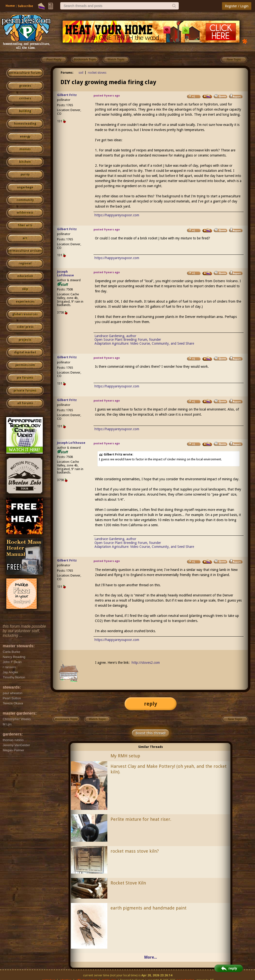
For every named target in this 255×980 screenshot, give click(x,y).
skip (25, 289)
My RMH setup (125, 756)
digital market (25, 352)
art (25, 238)
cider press (25, 327)
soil (81, 73)
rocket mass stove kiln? (135, 851)
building (25, 111)
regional (25, 263)
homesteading (25, 124)
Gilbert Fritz (67, 95)
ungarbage (25, 187)
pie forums (25, 378)
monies (25, 149)
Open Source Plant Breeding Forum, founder (128, 340)
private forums (25, 391)
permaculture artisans (25, 251)
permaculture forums (25, 73)
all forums (25, 403)
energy (25, 137)
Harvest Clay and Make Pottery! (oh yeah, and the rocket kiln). (169, 769)
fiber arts (25, 225)
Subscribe (25, 6)
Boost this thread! (151, 733)
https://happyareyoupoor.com (117, 215)
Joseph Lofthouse (65, 273)
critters (25, 98)
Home (10, 6)
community (25, 200)
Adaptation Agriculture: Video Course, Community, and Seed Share (144, 343)
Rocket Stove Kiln (128, 883)
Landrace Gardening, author (115, 336)
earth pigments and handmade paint (149, 908)
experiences (25, 302)
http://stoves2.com (146, 663)
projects (25, 340)
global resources (25, 314)
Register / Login (237, 6)
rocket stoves (97, 73)
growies (25, 86)
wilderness (25, 213)
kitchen (25, 162)
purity (25, 175)
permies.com (25, 365)
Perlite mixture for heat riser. (141, 819)
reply (151, 704)
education (25, 276)
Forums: (67, 73)
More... (151, 957)
